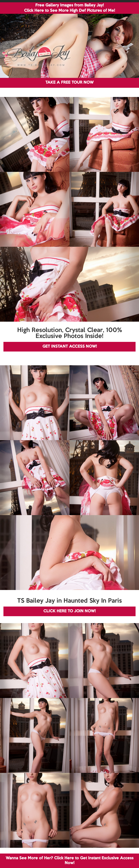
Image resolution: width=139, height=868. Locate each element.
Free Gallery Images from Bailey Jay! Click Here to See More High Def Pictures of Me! (69, 8)
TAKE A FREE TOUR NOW (69, 83)
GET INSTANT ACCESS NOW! (70, 347)
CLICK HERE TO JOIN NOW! (69, 611)
